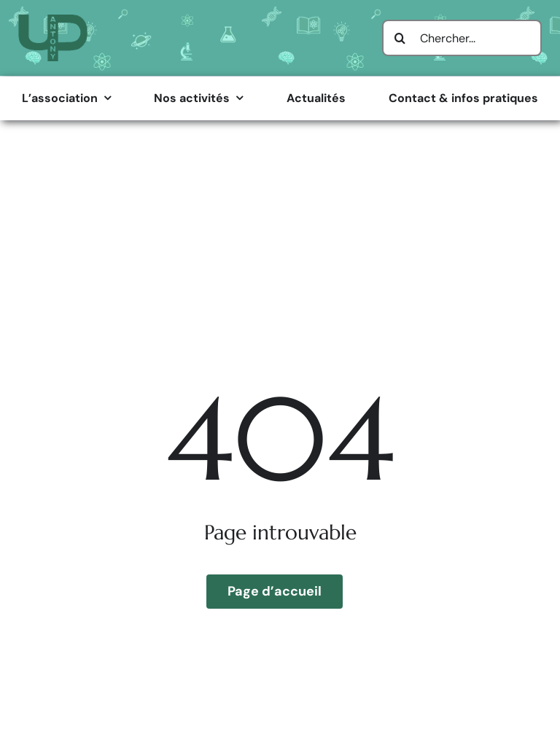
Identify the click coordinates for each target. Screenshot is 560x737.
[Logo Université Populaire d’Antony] (53, 20)
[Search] (400, 38)
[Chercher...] (462, 38)
